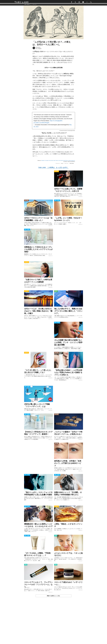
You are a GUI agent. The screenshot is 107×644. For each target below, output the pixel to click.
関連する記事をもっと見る (54, 597)
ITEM (56, 536)
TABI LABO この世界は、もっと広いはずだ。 (54, 168)
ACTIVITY (57, 172)
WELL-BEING (57, 201)
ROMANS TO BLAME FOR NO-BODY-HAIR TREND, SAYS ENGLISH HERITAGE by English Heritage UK (58, 161)
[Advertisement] (54, 624)
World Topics (72, 164)
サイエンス (58, 164)
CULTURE (27, 201)
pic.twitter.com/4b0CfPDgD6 (41, 123)
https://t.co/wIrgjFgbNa (56, 121)
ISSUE (56, 292)
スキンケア (67, 164)
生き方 (62, 164)
